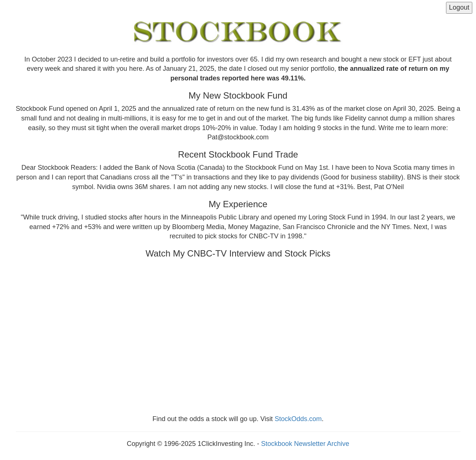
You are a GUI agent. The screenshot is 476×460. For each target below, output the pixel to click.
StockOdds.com (298, 419)
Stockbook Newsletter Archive (305, 444)
